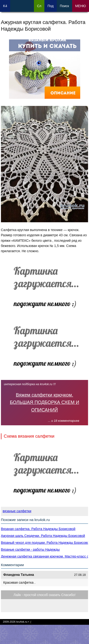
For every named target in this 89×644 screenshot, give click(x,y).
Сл (39, 6)
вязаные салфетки (17, 511)
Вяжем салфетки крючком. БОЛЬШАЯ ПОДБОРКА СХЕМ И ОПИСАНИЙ (44, 402)
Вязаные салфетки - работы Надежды (30, 549)
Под (51, 6)
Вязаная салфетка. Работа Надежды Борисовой (38, 529)
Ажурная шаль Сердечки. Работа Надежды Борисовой (43, 536)
